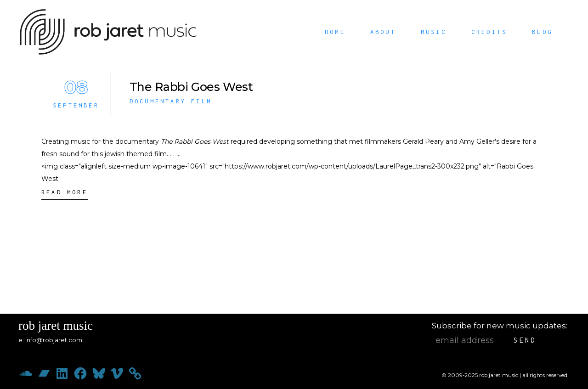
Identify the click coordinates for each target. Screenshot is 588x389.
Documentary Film (171, 101)
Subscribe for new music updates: (500, 326)
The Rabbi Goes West (191, 87)
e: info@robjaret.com (50, 340)
